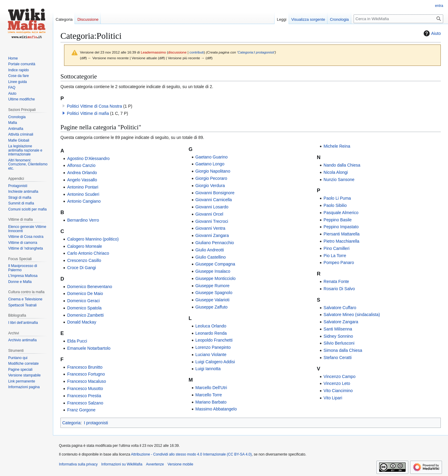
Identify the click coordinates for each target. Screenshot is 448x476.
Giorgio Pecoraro (211, 178)
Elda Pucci (77, 341)
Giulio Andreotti (210, 250)
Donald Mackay (82, 322)
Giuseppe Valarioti (212, 300)
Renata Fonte (336, 281)
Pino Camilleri (336, 248)
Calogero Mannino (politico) (93, 239)
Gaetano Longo (210, 164)
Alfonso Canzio (81, 165)
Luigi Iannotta (208, 369)
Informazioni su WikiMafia (122, 464)
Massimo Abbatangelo (216, 409)
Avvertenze (155, 464)
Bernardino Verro (83, 220)
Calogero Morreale (84, 246)
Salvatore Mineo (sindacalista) (352, 315)
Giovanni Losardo (212, 207)
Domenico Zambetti (85, 315)
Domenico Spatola (84, 308)
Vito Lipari (333, 398)
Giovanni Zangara (212, 235)
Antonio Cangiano (84, 201)
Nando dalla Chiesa (342, 165)
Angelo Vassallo (82, 180)
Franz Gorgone (81, 410)
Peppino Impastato (341, 227)
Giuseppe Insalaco (213, 271)
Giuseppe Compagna (215, 264)
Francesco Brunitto (85, 367)
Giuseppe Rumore (213, 286)
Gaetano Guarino (212, 157)
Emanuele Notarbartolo (89, 348)
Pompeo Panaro (339, 263)
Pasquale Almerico (341, 213)
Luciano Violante (211, 355)
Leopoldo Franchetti (214, 340)
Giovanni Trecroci (212, 221)
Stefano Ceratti (338, 358)
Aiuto (431, 33)
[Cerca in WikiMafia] (398, 19)
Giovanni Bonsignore (215, 193)
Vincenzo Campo (339, 376)
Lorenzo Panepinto (213, 347)
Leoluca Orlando (211, 326)
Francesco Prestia (84, 396)
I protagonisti (96, 423)
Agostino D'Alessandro (88, 158)
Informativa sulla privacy (78, 464)
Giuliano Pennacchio (215, 243)
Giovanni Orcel (209, 214)
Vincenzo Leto (337, 383)
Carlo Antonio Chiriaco (88, 253)
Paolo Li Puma (337, 198)
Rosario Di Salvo (339, 289)
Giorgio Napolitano (213, 171)
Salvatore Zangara (341, 322)
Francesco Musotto (85, 388)
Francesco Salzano (85, 403)
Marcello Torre (209, 395)
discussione (177, 52)
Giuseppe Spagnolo (214, 293)
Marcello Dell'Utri (211, 388)
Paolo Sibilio (335, 205)
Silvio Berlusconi (339, 343)
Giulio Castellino (211, 257)
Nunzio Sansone (339, 180)
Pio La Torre (335, 256)
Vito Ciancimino (338, 391)
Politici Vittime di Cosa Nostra (94, 106)
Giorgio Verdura (210, 186)
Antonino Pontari (83, 187)
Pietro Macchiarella (341, 241)
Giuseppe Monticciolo (216, 278)
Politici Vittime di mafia (88, 113)
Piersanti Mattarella (342, 234)
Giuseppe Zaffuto (212, 307)
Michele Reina (337, 146)
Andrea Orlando (82, 173)
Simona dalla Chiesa (343, 350)
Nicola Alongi (336, 172)
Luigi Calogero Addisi (215, 362)
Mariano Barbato (211, 402)
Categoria (71, 423)
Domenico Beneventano (89, 287)
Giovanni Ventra (210, 228)
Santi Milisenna (338, 329)
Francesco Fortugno (86, 374)
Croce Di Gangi (81, 268)
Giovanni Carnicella (214, 200)
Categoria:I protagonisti (256, 52)
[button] (64, 113)
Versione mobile (180, 464)
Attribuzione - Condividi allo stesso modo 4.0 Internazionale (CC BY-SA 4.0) (192, 454)
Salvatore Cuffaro (340, 308)
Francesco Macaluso (86, 381)
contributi (197, 52)
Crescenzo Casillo (84, 260)
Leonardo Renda (211, 333)
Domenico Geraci (83, 301)
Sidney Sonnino (338, 336)
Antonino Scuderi (83, 194)
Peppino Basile (338, 220)
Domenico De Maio (85, 293)
